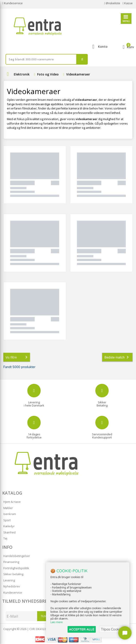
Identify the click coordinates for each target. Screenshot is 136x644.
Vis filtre (17, 357)
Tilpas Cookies (112, 629)
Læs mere (57, 622)
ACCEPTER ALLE (82, 629)
